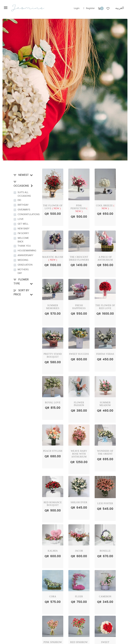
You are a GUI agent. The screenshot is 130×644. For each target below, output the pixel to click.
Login (77, 8)
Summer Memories (53, 307)
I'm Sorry (23, 233)
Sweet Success (79, 354)
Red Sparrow (79, 642)
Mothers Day (23, 271)
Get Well (23, 224)
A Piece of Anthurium (105, 258)
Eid (19, 200)
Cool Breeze (105, 207)
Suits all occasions (24, 194)
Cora (53, 597)
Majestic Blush (53, 258)
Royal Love (53, 403)
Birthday (23, 205)
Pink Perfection (79, 208)
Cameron (105, 597)
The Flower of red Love (105, 307)
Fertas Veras (105, 354)
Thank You (24, 246)
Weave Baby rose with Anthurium (79, 454)
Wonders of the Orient (105, 452)
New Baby (24, 229)
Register (90, 8)
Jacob (79, 551)
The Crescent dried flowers (79, 258)
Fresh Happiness (79, 307)
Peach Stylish (53, 451)
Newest (21, 175)
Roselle (105, 551)
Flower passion (79, 404)
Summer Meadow (105, 404)
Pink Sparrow (53, 642)
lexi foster (105, 503)
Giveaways (24, 210)
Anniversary (24, 255)
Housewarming (24, 251)
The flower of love (53, 207)
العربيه (120, 8)
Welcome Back (23, 240)
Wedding (23, 260)
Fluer (79, 597)
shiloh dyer (79, 502)
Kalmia (53, 551)
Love (21, 219)
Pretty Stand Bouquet (53, 355)
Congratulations (24, 214)
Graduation (24, 265)
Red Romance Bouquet (53, 504)
